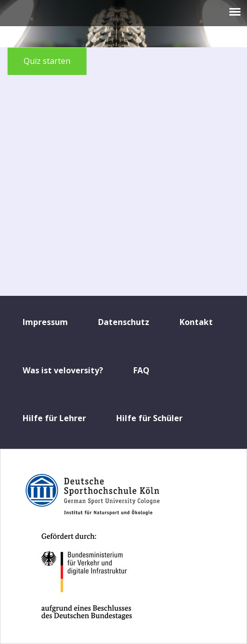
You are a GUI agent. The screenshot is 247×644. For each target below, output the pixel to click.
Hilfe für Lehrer (54, 418)
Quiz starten (47, 61)
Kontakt (196, 322)
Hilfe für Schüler (149, 418)
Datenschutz (124, 322)
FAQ (141, 370)
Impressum (45, 322)
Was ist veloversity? (63, 370)
